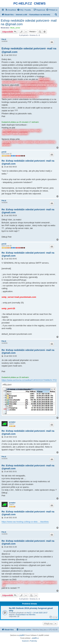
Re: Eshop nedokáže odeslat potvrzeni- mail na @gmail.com (28, 162)
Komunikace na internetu (26, 615)
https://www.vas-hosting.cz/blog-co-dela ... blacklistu (25, 522)
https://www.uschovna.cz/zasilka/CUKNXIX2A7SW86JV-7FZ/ (29, 380)
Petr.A (4, 39)
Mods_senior (15, 28)
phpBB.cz (35, 638)
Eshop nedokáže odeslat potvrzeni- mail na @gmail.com (29, 22)
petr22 (4, 152)
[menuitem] (11, 10)
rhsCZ (29, 613)
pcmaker (12, 422)
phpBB (22, 635)
